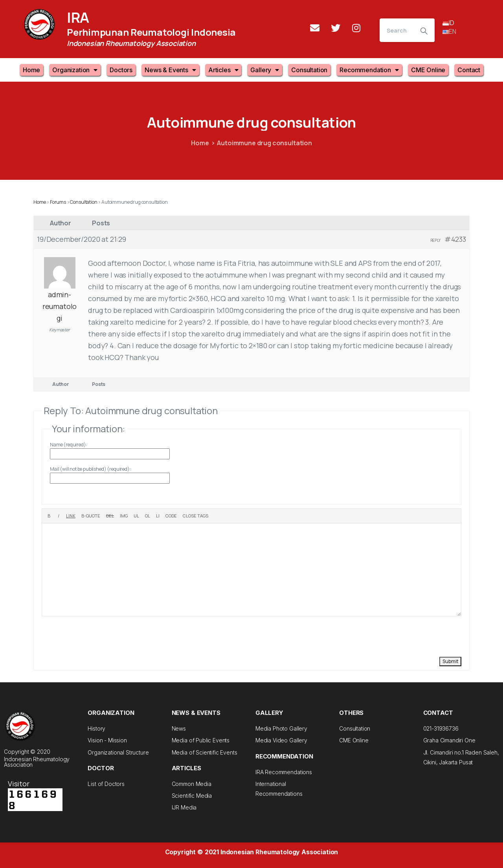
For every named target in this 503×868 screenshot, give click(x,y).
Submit (450, 661)
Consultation (309, 70)
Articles (223, 70)
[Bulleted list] (136, 516)
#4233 (455, 239)
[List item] (158, 516)
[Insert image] (124, 516)
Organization (75, 70)
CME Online (428, 70)
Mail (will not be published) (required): (90, 469)
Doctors (121, 70)
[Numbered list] (148, 516)
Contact (469, 70)
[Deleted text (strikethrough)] (110, 516)
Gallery (265, 70)
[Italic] (58, 516)
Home (31, 70)
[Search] (397, 30)
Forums (58, 202)
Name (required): (68, 445)
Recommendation (369, 70)
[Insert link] (71, 516)
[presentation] (101, 636)
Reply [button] (435, 240)
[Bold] (49, 516)
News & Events (170, 70)
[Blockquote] (91, 516)
